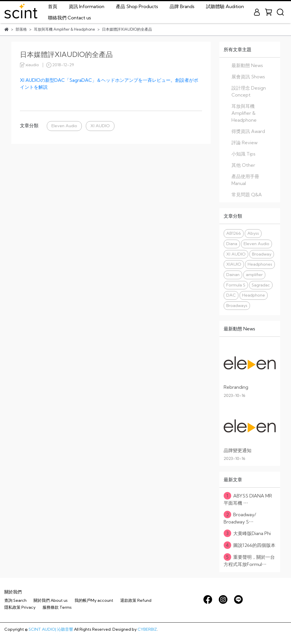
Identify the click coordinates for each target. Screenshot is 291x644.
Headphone (254, 295)
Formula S (236, 285)
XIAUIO (234, 264)
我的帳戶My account (94, 600)
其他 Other (243, 165)
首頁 (53, 6)
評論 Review (244, 143)
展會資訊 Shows (248, 77)
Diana (232, 244)
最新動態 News (247, 65)
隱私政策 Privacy (20, 607)
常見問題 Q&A (247, 195)
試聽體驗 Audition (225, 6)
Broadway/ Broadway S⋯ (240, 518)
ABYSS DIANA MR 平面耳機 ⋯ (248, 499)
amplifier (254, 275)
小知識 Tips (243, 154)
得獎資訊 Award (248, 131)
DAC (231, 295)
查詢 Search (15, 600)
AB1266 (234, 233)
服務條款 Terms (57, 607)
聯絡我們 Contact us (69, 18)
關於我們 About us (51, 600)
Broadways (237, 306)
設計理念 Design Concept (249, 91)
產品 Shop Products (137, 6)
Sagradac (261, 285)
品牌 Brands (182, 6)
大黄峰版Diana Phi (247, 533)
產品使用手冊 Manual (245, 180)
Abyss (253, 233)
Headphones (260, 264)
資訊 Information (87, 6)
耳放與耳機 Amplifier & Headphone (244, 113)
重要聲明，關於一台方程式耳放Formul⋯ (249, 560)
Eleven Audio (64, 126)
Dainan (233, 275)
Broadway (262, 254)
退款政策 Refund (136, 600)
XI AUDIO (100, 126)
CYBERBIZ (147, 629)
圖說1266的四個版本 (250, 545)
